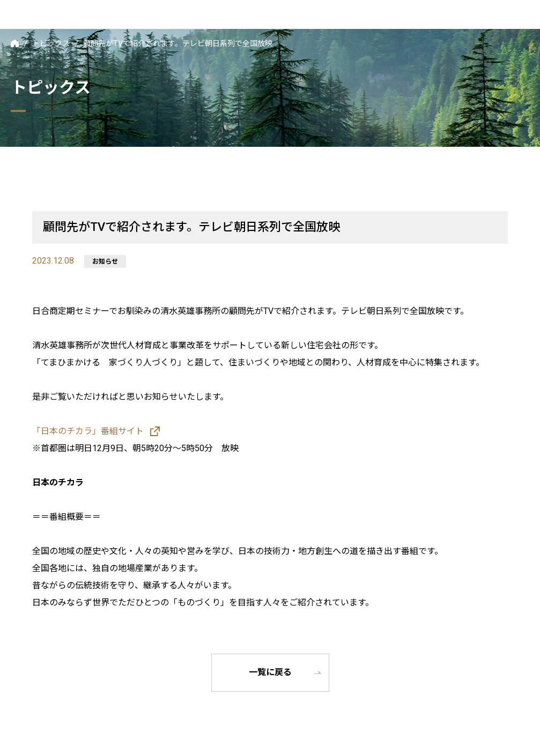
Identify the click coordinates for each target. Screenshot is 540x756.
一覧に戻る (270, 673)
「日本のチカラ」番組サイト (88, 431)
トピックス (51, 43)
